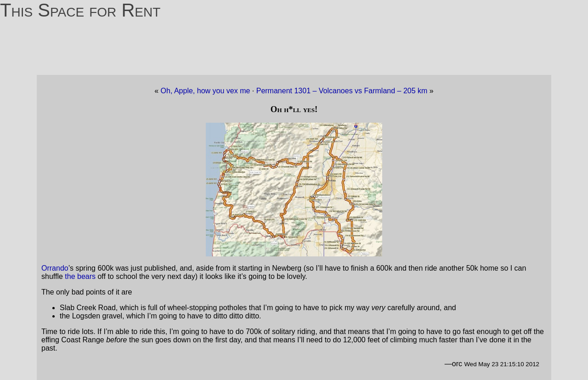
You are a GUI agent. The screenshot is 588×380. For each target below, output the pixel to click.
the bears (80, 276)
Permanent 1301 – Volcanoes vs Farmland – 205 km (343, 91)
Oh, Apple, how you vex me (206, 91)
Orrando (55, 268)
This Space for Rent (80, 10)
